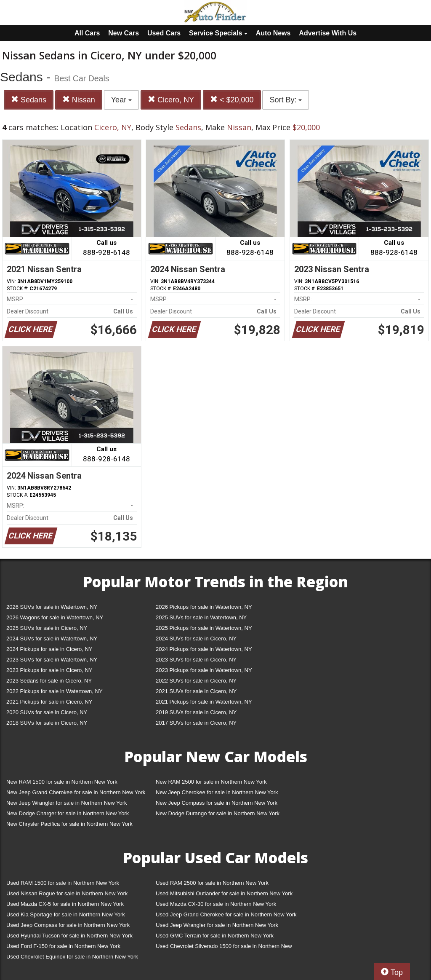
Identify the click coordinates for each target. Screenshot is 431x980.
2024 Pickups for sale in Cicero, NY (49, 649)
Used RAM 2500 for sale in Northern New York (212, 883)
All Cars (87, 33)
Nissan (79, 100)
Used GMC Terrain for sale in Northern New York (215, 936)
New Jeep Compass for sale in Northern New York (217, 803)
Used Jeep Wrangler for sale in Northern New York (217, 925)
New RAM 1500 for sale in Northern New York (62, 782)
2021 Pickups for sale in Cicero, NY (49, 702)
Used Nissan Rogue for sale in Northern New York (67, 893)
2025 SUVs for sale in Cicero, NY (47, 628)
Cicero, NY (171, 100)
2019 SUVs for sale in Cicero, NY (196, 712)
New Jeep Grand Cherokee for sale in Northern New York (76, 792)
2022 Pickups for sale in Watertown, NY (55, 691)
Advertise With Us (328, 33)
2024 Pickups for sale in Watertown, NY (204, 649)
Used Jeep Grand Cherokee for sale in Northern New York (226, 914)
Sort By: (286, 100)
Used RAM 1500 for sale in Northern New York (63, 883)
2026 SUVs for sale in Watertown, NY (52, 607)
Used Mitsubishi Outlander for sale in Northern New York (224, 893)
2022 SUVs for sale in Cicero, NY (196, 681)
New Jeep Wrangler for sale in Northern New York (67, 803)
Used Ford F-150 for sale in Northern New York (63, 946)
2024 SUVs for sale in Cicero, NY (196, 639)
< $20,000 (232, 100)
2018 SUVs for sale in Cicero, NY (47, 723)
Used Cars (164, 33)
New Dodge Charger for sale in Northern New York (68, 813)
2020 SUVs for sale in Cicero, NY (47, 712)
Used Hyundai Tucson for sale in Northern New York (69, 936)
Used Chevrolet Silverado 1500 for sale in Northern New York (224, 948)
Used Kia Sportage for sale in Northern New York (66, 914)
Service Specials (218, 33)
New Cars (124, 33)
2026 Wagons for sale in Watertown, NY (55, 617)
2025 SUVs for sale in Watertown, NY (201, 617)
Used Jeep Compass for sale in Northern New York (68, 925)
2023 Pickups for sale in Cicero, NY (49, 670)
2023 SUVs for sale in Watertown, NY (52, 660)
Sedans (29, 100)
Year (121, 100)
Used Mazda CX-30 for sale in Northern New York (216, 904)
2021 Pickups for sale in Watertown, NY (204, 702)
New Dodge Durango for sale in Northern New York (218, 813)
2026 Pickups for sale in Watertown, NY (204, 607)
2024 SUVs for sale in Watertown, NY (52, 639)
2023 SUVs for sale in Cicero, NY (196, 660)
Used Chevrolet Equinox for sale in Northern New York (72, 957)
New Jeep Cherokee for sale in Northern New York (217, 792)
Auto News (273, 33)
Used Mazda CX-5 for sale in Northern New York (65, 904)
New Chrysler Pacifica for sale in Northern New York (69, 824)
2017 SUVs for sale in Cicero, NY (196, 723)
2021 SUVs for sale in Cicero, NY (196, 691)
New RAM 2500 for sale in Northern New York (211, 782)
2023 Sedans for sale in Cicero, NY (49, 681)
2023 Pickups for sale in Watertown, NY (204, 670)
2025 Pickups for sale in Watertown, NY (204, 628)
